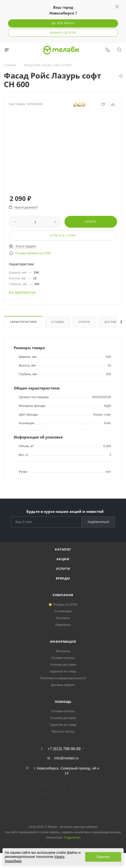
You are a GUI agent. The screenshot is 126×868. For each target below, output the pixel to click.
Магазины (63, 651)
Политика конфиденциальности (63, 678)
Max (81, 789)
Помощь (63, 702)
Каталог (63, 549)
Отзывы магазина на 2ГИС (33, 253)
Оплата (84, 322)
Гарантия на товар (63, 671)
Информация (63, 642)
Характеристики (23, 322)
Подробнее (72, 837)
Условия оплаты (63, 658)
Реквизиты (63, 625)
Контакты (63, 618)
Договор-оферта (63, 685)
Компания (63, 595)
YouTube (69, 789)
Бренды (63, 578)
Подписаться (98, 522)
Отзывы (58, 322)
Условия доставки (63, 665)
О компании (63, 611)
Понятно (103, 857)
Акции (63, 559)
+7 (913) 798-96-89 (64, 749)
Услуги (63, 569)
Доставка (112, 322)
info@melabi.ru (66, 758)
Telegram (57, 789)
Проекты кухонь (63, 731)
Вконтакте (45, 789)
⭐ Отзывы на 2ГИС (63, 604)
